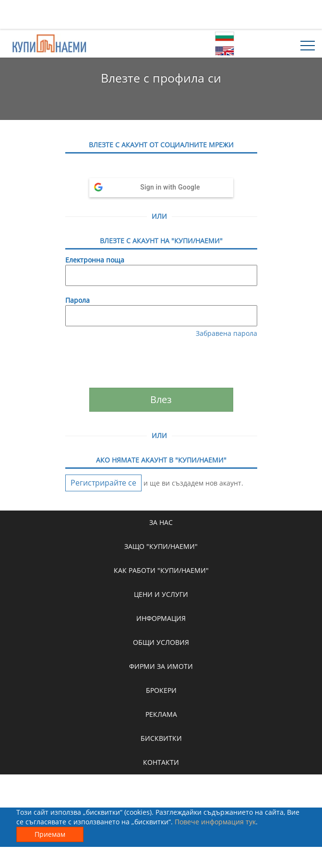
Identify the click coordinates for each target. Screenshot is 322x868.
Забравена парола (227, 333)
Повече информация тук (215, 822)
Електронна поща (95, 260)
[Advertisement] (161, 14)
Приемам (50, 834)
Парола (78, 300)
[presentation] (162, 364)
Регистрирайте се (103, 483)
